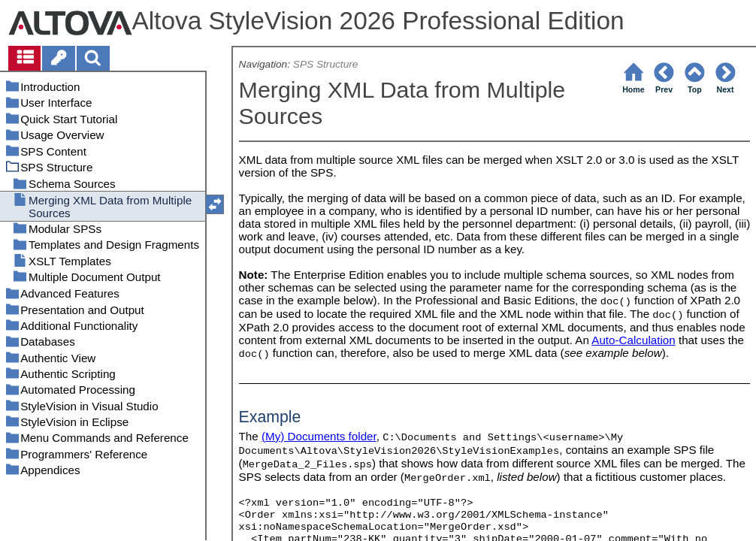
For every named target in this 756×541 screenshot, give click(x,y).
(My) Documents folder (319, 436)
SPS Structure (326, 64)
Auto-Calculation (633, 340)
